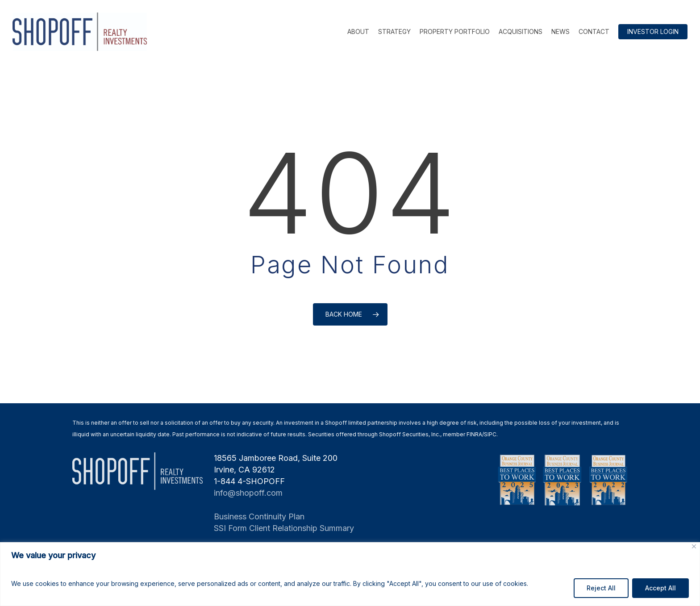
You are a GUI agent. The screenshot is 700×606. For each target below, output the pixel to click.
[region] (350, 574)
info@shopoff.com (248, 493)
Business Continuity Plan (259, 516)
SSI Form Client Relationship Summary (284, 528)
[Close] (694, 546)
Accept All (660, 588)
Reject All (601, 588)
